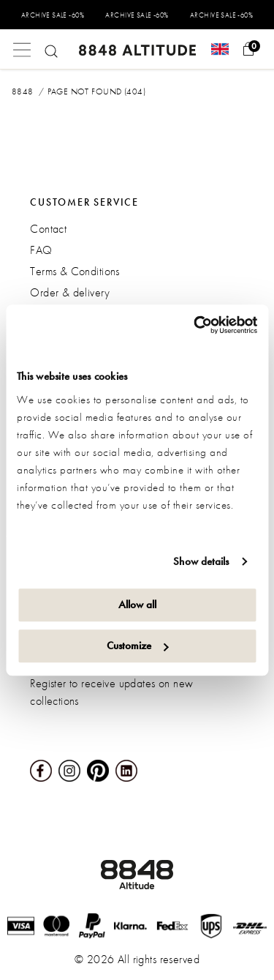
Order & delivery (70, 292)
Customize (138, 646)
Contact (48, 229)
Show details (201, 561)
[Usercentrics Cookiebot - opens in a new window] (195, 325)
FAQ (41, 250)
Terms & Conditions (75, 271)
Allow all (137, 605)
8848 (23, 91)
